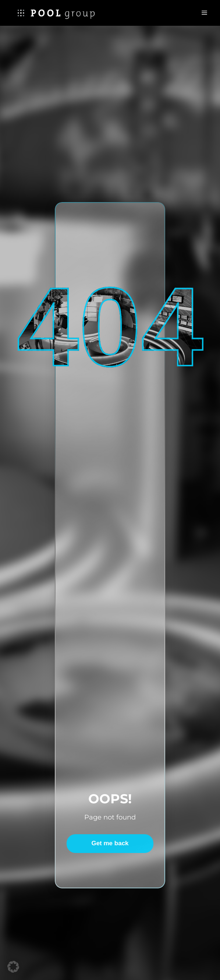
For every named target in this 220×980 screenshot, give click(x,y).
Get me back (110, 843)
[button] (13, 967)
